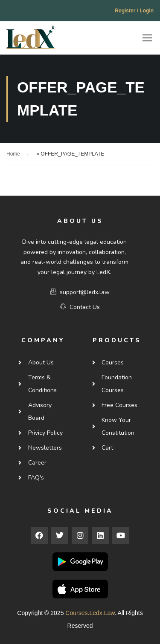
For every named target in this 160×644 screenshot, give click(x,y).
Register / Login (134, 11)
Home (13, 153)
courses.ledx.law (90, 612)
